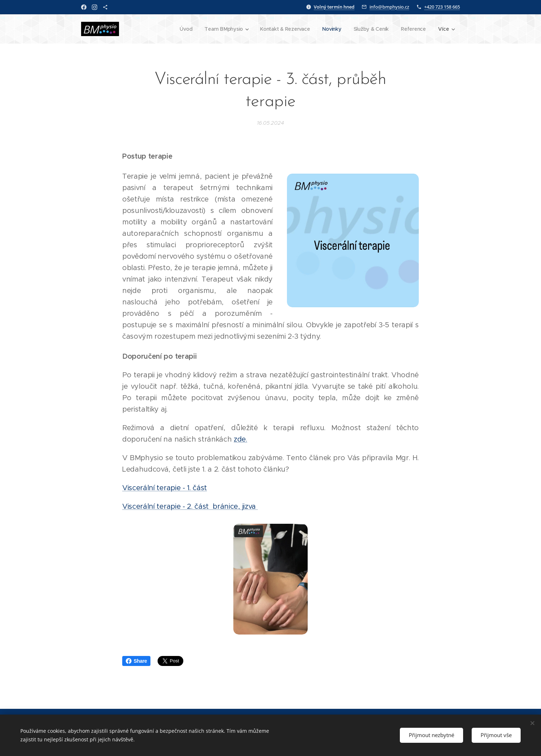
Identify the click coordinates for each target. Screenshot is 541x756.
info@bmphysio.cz (389, 7)
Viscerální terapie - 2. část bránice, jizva (190, 506)
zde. (240, 439)
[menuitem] (184, 29)
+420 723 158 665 (442, 7)
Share (136, 661)
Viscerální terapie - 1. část (165, 488)
